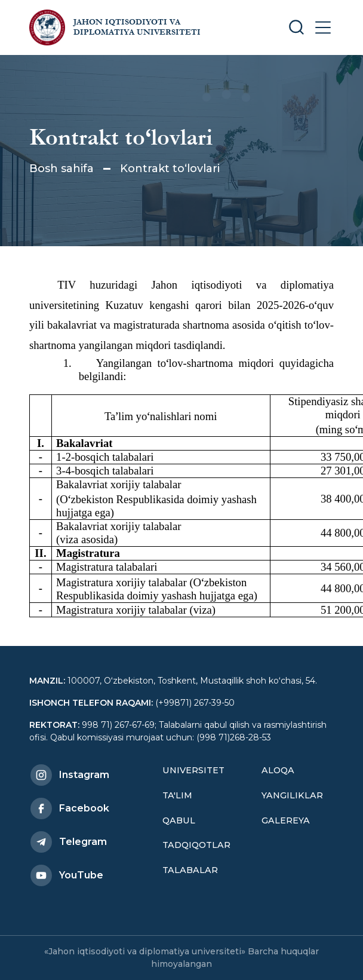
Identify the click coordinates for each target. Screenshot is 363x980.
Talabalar (190, 870)
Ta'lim (177, 795)
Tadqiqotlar (196, 845)
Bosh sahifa (61, 169)
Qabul (179, 820)
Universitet (193, 770)
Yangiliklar (292, 795)
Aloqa (278, 770)
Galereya (286, 820)
